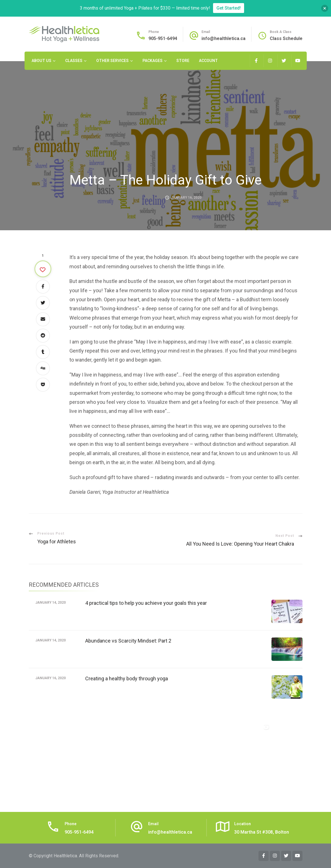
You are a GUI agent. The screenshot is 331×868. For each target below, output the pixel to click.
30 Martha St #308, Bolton (262, 832)
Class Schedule (286, 38)
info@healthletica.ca (223, 38)
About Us (41, 61)
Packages (153, 61)
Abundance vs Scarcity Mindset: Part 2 (128, 641)
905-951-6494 (163, 38)
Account (208, 61)
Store (183, 61)
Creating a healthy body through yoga (127, 678)
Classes (74, 61)
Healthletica (65, 856)
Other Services (112, 61)
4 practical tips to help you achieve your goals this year (146, 603)
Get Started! (229, 8)
